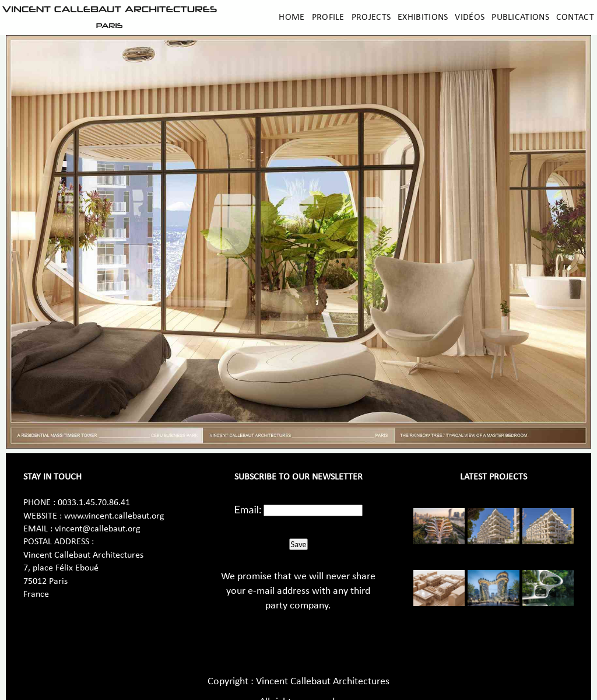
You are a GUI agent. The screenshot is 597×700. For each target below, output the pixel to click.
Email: (248, 509)
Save (298, 544)
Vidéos (470, 17)
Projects (371, 17)
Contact (575, 17)
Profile (328, 17)
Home (292, 17)
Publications (520, 17)
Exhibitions (423, 17)
